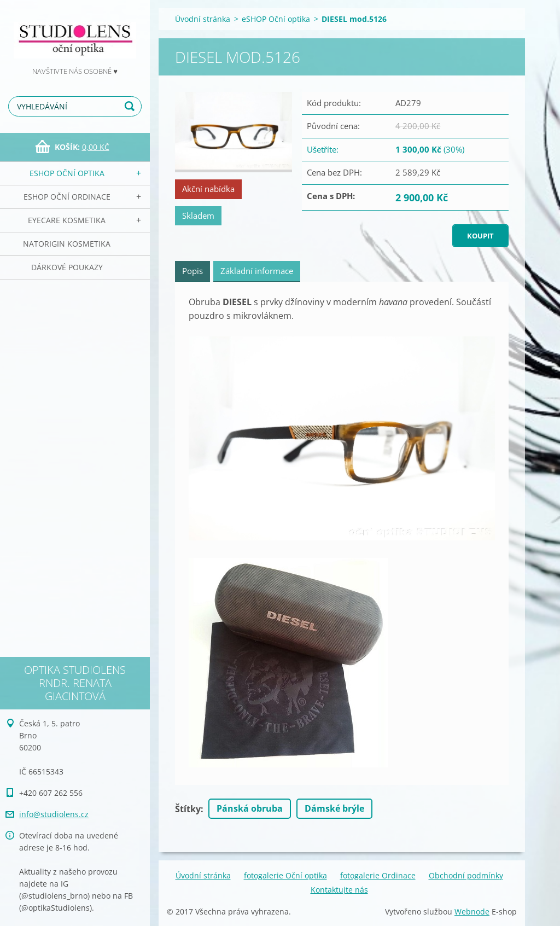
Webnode (472, 912)
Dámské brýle (334, 808)
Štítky (188, 809)
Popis (192, 271)
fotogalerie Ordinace (378, 875)
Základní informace (257, 271)
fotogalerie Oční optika (285, 875)
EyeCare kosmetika (67, 220)
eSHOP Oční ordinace (67, 197)
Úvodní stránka (203, 19)
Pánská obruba (250, 808)
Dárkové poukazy (67, 267)
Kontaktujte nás (339, 890)
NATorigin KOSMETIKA (67, 244)
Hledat (131, 106)
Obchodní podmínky (466, 875)
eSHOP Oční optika (67, 173)
